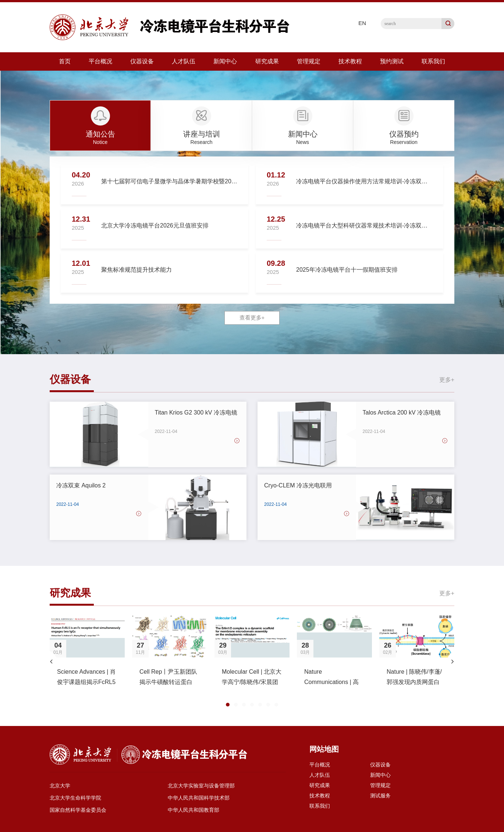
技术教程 (350, 61)
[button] (52, 662)
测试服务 (380, 796)
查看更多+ (252, 318)
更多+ (447, 380)
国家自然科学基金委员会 (78, 810)
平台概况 (100, 61)
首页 (65, 61)
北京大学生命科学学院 (75, 798)
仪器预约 (404, 134)
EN (362, 23)
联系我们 (433, 61)
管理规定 (309, 61)
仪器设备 (142, 61)
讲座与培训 (202, 134)
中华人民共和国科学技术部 (199, 798)
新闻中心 (225, 61)
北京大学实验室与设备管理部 (201, 786)
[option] (87, 656)
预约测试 (392, 61)
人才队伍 (184, 61)
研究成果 (267, 61)
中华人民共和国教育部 (194, 810)
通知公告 (100, 134)
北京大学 (60, 786)
